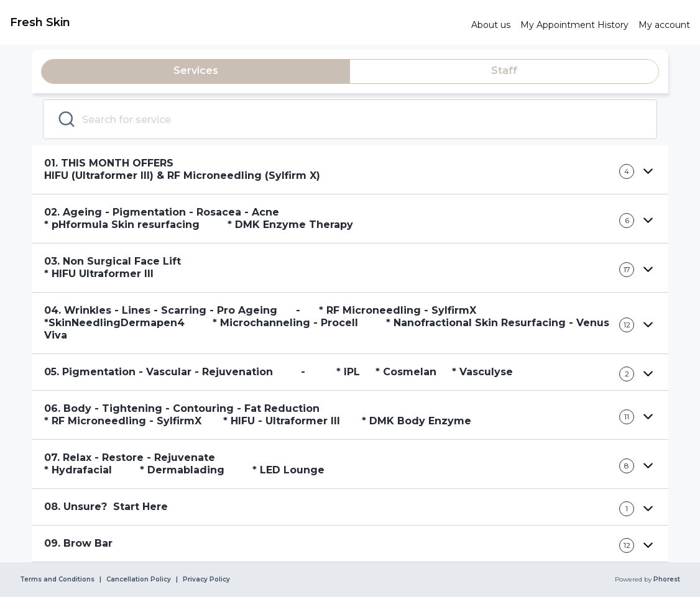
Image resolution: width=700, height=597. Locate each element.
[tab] (196, 71)
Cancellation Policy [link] (139, 580)
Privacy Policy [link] (206, 580)
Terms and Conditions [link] (57, 580)
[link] (236, 22)
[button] (350, 170)
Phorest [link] (666, 580)
